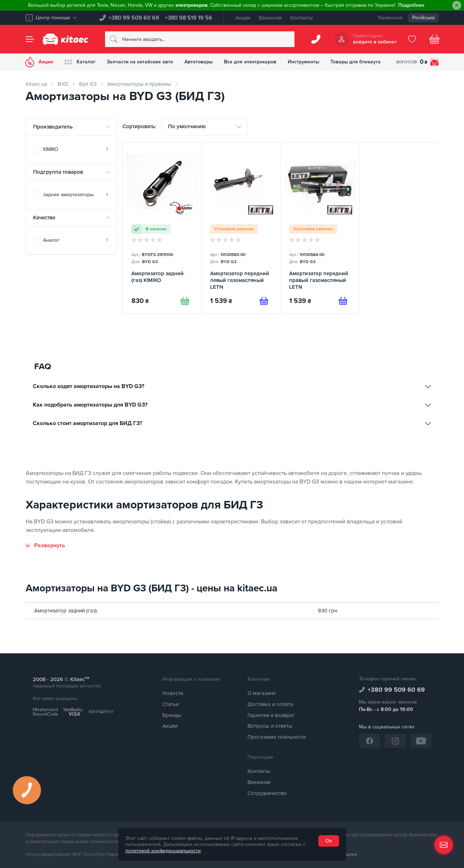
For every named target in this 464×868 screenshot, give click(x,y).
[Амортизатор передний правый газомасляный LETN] (320, 228)
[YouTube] (421, 741)
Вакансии (270, 18)
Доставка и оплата (270, 704)
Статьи (171, 704)
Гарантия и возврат (271, 715)
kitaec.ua (36, 84)
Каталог (80, 62)
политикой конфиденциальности (163, 851)
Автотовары (199, 62)
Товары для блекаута (357, 62)
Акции (243, 18)
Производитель (53, 127)
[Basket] (434, 39)
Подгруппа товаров (58, 172)
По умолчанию (187, 126)
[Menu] (30, 39)
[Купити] (185, 301)
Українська (390, 18)
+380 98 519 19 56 (189, 18)
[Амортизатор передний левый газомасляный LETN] (241, 228)
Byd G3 (88, 84)
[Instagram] (395, 741)
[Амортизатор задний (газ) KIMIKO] (162, 228)
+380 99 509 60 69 (134, 18)
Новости (173, 693)
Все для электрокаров (251, 62)
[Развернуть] (45, 545)
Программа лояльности (277, 737)
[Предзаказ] (264, 301)
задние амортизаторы (75, 195)
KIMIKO (75, 149)
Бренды (172, 715)
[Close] (457, 6)
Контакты (302, 18)
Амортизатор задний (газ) (66, 611)
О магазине (262, 693)
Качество (44, 218)
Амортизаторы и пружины (139, 84)
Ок (329, 841)
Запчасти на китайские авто (140, 62)
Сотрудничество (267, 793)
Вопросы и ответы (270, 726)
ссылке (349, 854)
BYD (63, 84)
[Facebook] (370, 741)
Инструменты (304, 62)
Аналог (75, 240)
